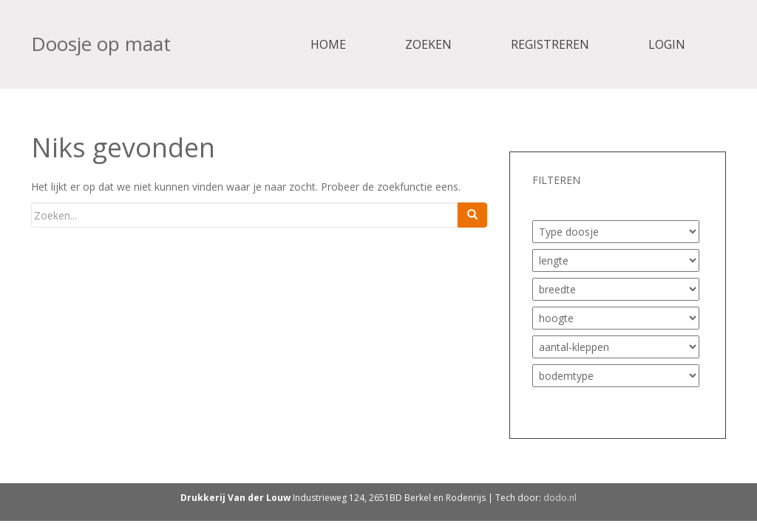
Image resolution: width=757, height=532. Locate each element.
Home (328, 44)
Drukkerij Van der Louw (235, 498)
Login (667, 44)
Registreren (550, 44)
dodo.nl (560, 498)
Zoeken (428, 44)
